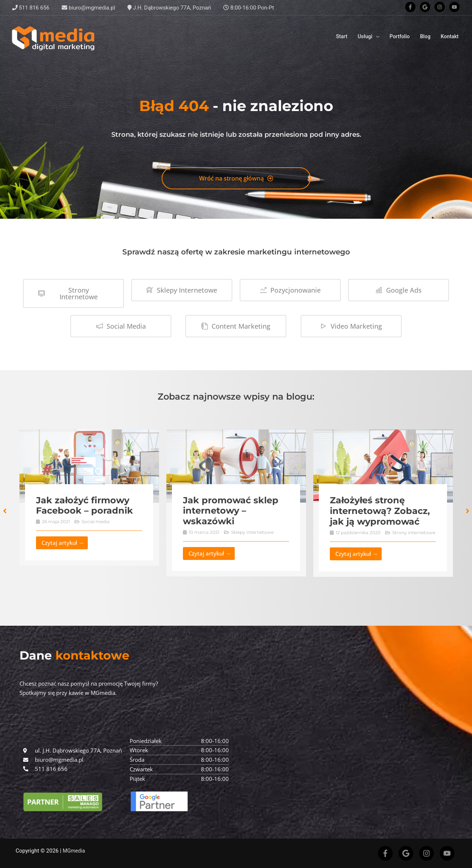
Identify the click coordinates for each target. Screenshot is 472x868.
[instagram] (441, 7)
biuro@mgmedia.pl (88, 8)
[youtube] (455, 7)
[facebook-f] (412, 7)
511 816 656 (31, 8)
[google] (426, 7)
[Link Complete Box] (89, 498)
